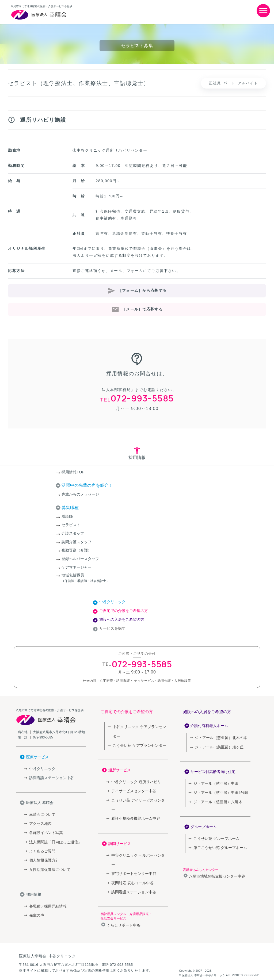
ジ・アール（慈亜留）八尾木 (216, 799)
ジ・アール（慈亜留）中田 (214, 782)
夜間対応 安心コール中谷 (131, 859)
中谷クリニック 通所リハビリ (134, 780)
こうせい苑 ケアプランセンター (138, 744)
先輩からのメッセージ (80, 494)
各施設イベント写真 (45, 830)
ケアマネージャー (77, 567)
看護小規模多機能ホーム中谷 (134, 806)
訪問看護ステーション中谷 (50, 777)
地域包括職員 (137, 578)
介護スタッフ (73, 533)
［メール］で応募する (142, 309)
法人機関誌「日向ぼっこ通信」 (54, 839)
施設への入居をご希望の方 (122, 619)
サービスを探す (112, 628)
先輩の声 (36, 909)
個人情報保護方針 (43, 856)
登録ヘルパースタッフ (80, 559)
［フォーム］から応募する (142, 290)
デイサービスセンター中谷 (132, 789)
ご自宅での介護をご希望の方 (124, 611)
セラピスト (71, 525)
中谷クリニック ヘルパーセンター (138, 842)
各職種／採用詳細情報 (47, 900)
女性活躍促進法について (48, 864)
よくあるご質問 (41, 847)
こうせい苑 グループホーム (215, 835)
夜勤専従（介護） (77, 550)
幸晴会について (41, 813)
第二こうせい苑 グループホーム (218, 844)
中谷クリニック (112, 602)
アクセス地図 (40, 822)
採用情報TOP (73, 472)
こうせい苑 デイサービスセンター (138, 797)
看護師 (67, 516)
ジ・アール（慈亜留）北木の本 (221, 738)
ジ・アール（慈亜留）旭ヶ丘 (217, 746)
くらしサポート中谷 (124, 901)
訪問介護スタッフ (77, 542)
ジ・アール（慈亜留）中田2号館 (219, 791)
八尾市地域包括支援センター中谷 (217, 872)
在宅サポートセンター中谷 (132, 851)
